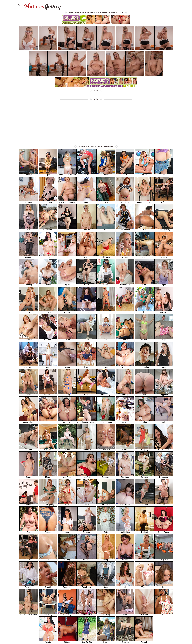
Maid (164, 614)
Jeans (86, 256)
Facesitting (144, 366)
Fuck (67, 256)
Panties (48, 531)
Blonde (144, 559)
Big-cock (125, 256)
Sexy (86, 394)
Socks (164, 421)
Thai (164, 174)
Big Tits (67, 284)
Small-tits (86, 229)
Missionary (106, 394)
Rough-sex (86, 586)
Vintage (86, 366)
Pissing (106, 174)
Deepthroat (48, 229)
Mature (86, 284)
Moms (48, 476)
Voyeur (144, 586)
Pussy (106, 559)
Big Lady (144, 476)
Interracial (29, 366)
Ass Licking (125, 504)
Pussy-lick (106, 504)
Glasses (67, 504)
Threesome (164, 476)
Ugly (48, 174)
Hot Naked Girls (29, 421)
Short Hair (48, 201)
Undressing (125, 284)
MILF (86, 201)
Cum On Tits (87, 641)
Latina (144, 421)
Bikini (144, 311)
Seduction (29, 504)
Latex (86, 174)
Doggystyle (164, 311)
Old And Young (106, 421)
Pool (29, 531)
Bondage (87, 531)
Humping (144, 449)
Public (106, 641)
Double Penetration (144, 201)
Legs (164, 504)
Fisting (67, 559)
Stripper (67, 641)
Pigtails (86, 311)
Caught (164, 339)
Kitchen (164, 256)
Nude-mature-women (67, 174)
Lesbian (125, 339)
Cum (164, 586)
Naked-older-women (29, 614)
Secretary (106, 311)
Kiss (106, 229)
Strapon (29, 201)
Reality (67, 311)
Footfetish (106, 449)
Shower (144, 339)
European (67, 586)
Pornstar (48, 641)
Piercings (125, 476)
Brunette (125, 641)
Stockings (125, 394)
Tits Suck (125, 559)
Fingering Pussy (164, 229)
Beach (125, 421)
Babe (67, 229)
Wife (125, 614)
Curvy (125, 311)
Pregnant (125, 201)
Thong (67, 394)
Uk (125, 586)
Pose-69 (48, 449)
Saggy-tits (164, 394)
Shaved (48, 311)
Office (164, 201)
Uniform (144, 284)
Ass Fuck (67, 476)
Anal (67, 531)
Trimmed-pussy (48, 504)
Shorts (29, 394)
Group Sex (164, 559)
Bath (106, 531)
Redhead (29, 339)
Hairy (164, 366)
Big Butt (145, 531)
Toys (106, 201)
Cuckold (29, 449)
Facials (86, 339)
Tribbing (29, 284)
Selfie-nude (106, 256)
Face (106, 366)
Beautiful (48, 394)
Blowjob (67, 339)
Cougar (48, 421)
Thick (29, 229)
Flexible (144, 174)
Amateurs (144, 504)
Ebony (125, 449)
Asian (144, 256)
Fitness (86, 504)
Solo (29, 311)
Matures (39, 6)
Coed (106, 586)
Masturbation (125, 229)
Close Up (67, 421)
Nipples (48, 559)
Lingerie (67, 366)
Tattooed (106, 476)
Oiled (48, 256)
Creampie (125, 366)
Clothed (48, 366)
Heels (125, 174)
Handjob (144, 614)
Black (144, 229)
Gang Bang (106, 614)
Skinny (29, 476)
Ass (144, 394)
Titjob (164, 284)
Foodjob (144, 641)
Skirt (106, 339)
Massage (29, 174)
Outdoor (67, 449)
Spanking (67, 614)
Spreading (48, 614)
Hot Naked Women (67, 201)
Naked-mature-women (86, 421)
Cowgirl (48, 586)
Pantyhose (86, 449)
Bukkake (48, 339)
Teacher (29, 586)
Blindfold (86, 559)
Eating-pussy (164, 449)
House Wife (86, 476)
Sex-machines (86, 614)
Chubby (29, 256)
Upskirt (29, 559)
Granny (48, 284)
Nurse (106, 284)
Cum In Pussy (163, 531)
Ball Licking (125, 531)
